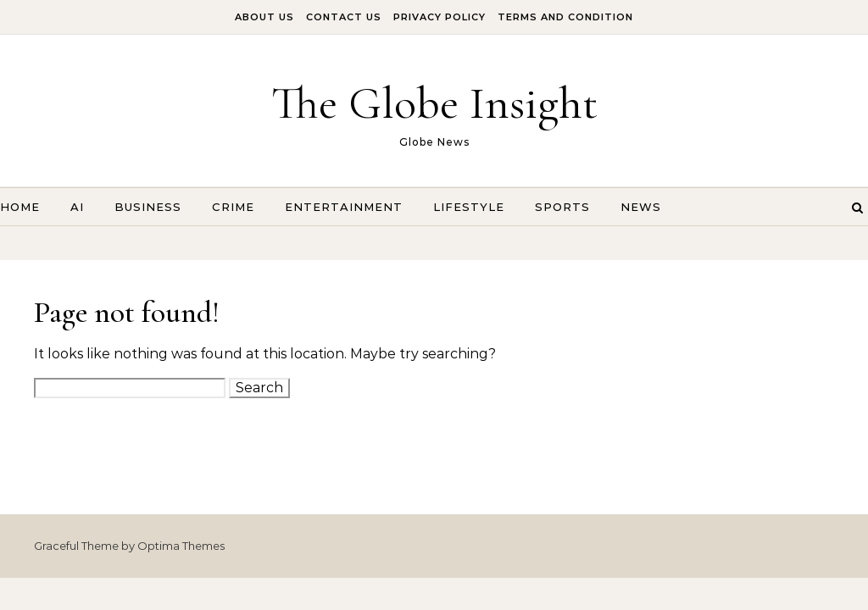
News (641, 207)
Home (20, 207)
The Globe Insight (434, 103)
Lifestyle (469, 207)
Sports (562, 207)
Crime (233, 207)
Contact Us (344, 17)
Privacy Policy (440, 17)
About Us (264, 17)
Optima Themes (181, 546)
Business (148, 207)
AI (77, 207)
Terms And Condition (565, 17)
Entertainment (344, 207)
